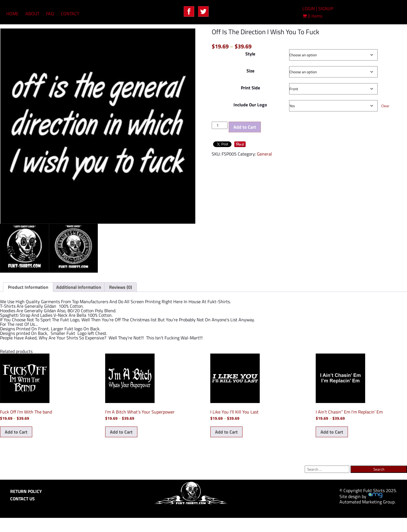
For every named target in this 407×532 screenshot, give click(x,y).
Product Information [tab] (28, 287)
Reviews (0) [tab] (121, 287)
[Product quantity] (220, 125)
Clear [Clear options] (385, 106)
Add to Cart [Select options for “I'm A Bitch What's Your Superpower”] (121, 432)
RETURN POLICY (26, 491)
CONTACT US (22, 499)
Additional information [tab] (79, 287)
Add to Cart (245, 127)
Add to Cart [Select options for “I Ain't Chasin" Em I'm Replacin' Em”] (332, 432)
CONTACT (70, 14)
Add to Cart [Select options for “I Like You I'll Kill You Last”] (226, 432)
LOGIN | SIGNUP (318, 8)
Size (250, 71)
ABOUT (32, 14)
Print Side (250, 88)
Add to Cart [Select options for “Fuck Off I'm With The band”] (16, 432)
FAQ (50, 14)
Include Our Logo (250, 105)
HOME (12, 14)
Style (250, 54)
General (264, 154)
